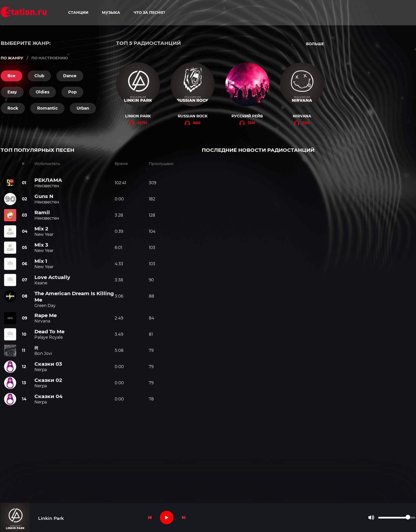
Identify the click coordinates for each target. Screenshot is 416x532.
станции (78, 12)
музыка (111, 12)
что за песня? (149, 12)
